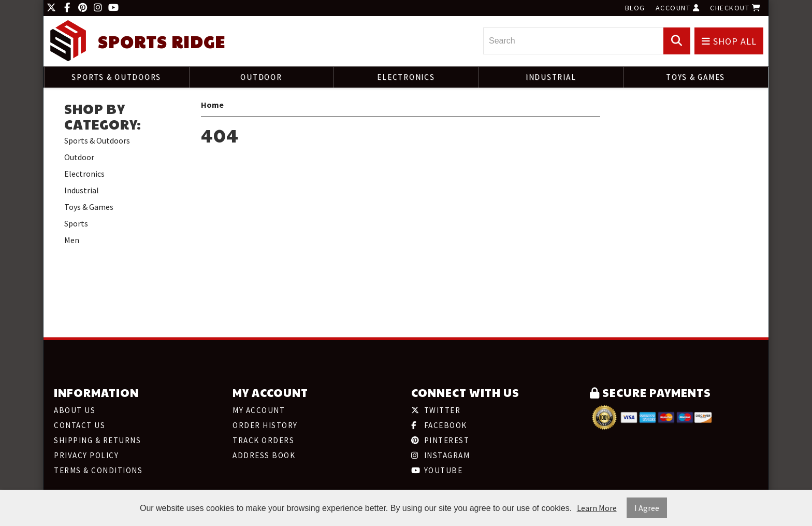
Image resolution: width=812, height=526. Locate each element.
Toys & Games (695, 77)
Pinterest (440, 440)
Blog (635, 8)
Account (678, 8)
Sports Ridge (162, 42)
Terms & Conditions (98, 470)
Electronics (406, 77)
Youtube (437, 470)
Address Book (264, 455)
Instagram (440, 455)
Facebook (439, 425)
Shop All (729, 41)
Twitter (436, 410)
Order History (265, 425)
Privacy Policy (86, 455)
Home (212, 105)
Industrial (551, 77)
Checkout (735, 8)
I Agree (647, 508)
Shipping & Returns (97, 440)
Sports (76, 223)
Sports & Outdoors (116, 77)
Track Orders (263, 440)
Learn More (597, 508)
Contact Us (79, 425)
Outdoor (261, 77)
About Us (75, 410)
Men (72, 240)
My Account (259, 410)
